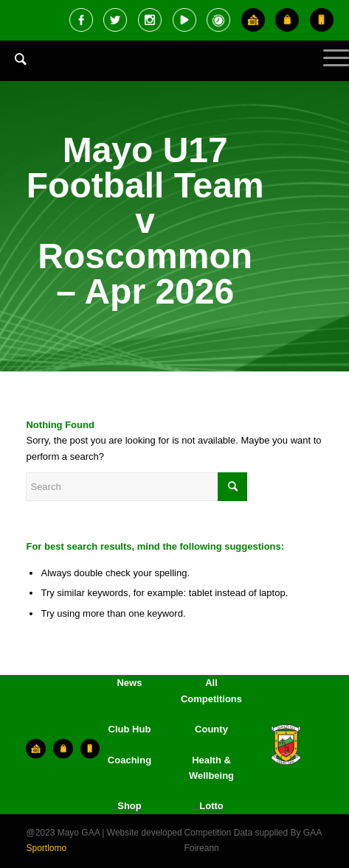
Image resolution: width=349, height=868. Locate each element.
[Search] (13, 59)
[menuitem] (13, 70)
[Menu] (329, 70)
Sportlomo (46, 848)
